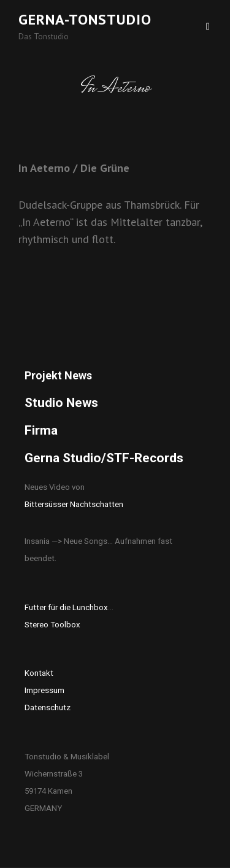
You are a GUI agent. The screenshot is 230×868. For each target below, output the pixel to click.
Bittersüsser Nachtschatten (74, 504)
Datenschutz (48, 707)
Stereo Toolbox (52, 625)
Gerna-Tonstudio (85, 19)
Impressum (44, 690)
